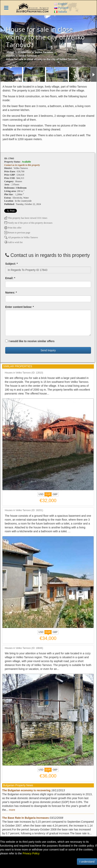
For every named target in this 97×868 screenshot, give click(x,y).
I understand (87, 862)
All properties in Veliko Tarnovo (21, 237)
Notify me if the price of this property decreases (28, 223)
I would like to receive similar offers (30, 341)
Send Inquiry (48, 350)
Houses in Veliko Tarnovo (21, 56)
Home (10, 52)
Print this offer (13, 228)
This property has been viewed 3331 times (26, 218)
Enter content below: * (20, 307)
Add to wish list (13, 242)
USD (41, 494)
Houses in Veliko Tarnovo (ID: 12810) (24, 373)
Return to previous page (17, 233)
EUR (48, 495)
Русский (61, 8)
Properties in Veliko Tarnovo (36, 52)
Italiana (61, 12)
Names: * (11, 293)
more (12, 810)
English (61, 4)
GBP (55, 494)
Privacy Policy (31, 853)
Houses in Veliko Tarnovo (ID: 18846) (24, 648)
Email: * (10, 278)
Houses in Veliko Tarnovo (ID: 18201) (24, 510)
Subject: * (12, 264)
